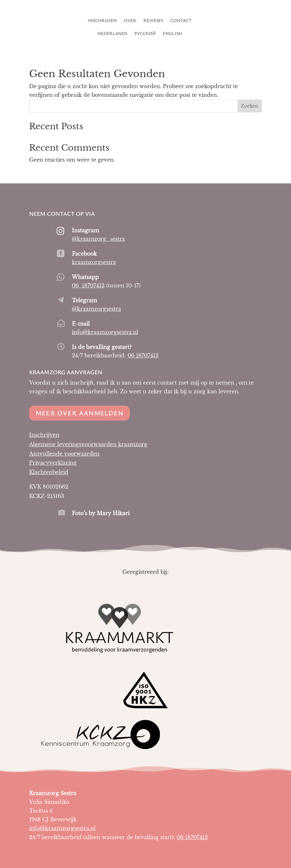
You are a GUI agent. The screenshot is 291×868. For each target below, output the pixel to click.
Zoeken (250, 106)
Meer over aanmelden (79, 413)
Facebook (84, 254)
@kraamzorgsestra (96, 309)
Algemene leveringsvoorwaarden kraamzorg (88, 444)
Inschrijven (102, 21)
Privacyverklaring (53, 463)
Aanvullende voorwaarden (64, 454)
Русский (145, 34)
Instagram (85, 230)
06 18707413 (88, 285)
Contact (181, 21)
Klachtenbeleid (49, 472)
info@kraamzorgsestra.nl (105, 332)
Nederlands (112, 34)
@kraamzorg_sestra (98, 239)
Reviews (153, 21)
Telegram (84, 300)
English (173, 34)
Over (130, 21)
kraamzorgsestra (94, 262)
